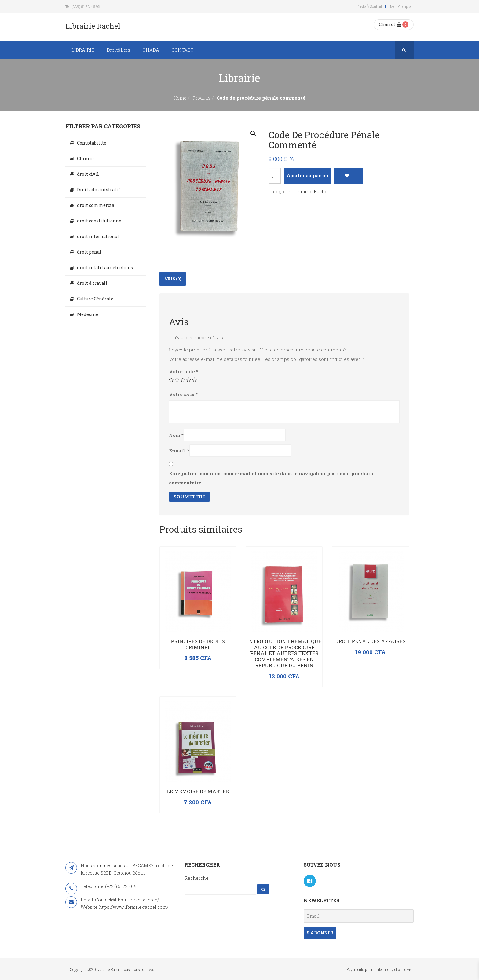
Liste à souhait (370, 6)
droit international (98, 236)
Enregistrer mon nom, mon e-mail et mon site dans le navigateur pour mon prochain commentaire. (271, 478)
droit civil (88, 174)
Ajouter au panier (308, 175)
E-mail (179, 450)
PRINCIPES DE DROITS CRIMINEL (198, 644)
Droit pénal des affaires (370, 641)
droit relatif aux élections (105, 268)
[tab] (173, 279)
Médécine (88, 314)
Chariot (390, 24)
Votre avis (183, 394)
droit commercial (97, 205)
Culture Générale (95, 299)
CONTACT (183, 50)
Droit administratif (99, 190)
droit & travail (92, 283)
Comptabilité (92, 143)
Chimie (85, 158)
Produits (201, 98)
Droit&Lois (118, 50)
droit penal (89, 252)
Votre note (184, 371)
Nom (176, 435)
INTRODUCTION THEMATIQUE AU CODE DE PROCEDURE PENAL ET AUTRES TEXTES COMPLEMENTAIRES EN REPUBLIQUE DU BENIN (284, 653)
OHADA (151, 50)
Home (180, 98)
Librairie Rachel (311, 191)
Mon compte (400, 6)
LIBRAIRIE (83, 50)
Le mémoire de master (198, 791)
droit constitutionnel (100, 221)
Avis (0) (173, 279)
